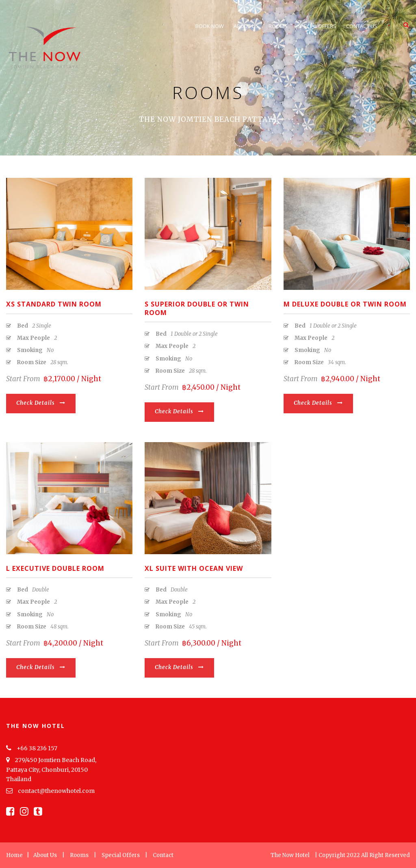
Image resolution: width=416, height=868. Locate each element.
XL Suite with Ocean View (194, 568)
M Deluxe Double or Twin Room (345, 304)
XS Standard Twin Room (54, 304)
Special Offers (317, 26)
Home (14, 855)
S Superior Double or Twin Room (197, 308)
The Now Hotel (290, 855)
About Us (246, 26)
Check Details (41, 403)
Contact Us (362, 26)
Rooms (278, 26)
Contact (163, 855)
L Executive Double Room (55, 568)
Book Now (210, 26)
